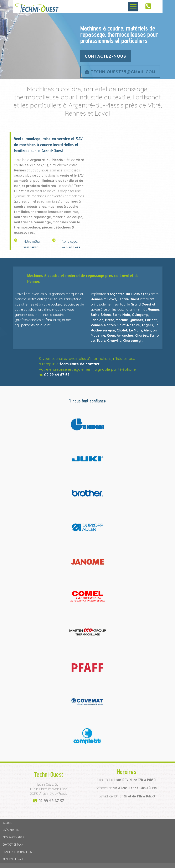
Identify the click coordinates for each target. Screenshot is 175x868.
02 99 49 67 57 (57, 375)
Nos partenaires (14, 837)
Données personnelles (17, 852)
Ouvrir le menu (133, 7)
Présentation (11, 830)
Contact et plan (13, 845)
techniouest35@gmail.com (120, 72)
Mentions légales (14, 859)
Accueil (7, 823)
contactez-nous (105, 56)
